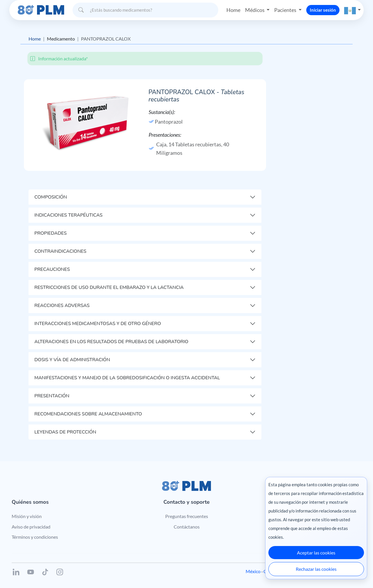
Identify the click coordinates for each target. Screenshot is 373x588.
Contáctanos (187, 527)
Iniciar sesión (323, 10)
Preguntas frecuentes (187, 516)
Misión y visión (27, 516)
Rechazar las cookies (316, 569)
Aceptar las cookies (316, 553)
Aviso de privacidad (31, 527)
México (253, 571)
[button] (353, 10)
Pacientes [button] (286, 10)
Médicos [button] (255, 10)
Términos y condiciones (35, 537)
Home (233, 10)
